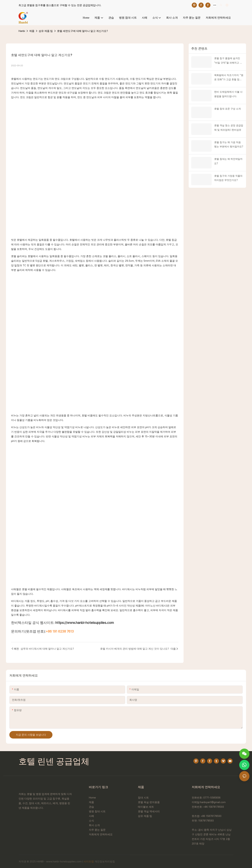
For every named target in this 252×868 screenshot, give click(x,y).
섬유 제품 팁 (46, 31)
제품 (32, 31)
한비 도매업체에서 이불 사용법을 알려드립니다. (228, 94)
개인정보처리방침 (105, 861)
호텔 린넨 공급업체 (54, 762)
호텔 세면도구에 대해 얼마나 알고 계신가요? (82, 31)
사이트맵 (89, 861)
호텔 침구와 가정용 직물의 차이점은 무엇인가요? (228, 178)
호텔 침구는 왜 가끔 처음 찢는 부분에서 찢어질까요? (229, 144)
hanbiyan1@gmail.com (213, 802)
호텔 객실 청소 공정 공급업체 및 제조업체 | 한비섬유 (229, 128)
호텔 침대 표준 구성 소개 (227, 109)
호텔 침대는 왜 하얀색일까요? (228, 161)
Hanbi (22, 31)
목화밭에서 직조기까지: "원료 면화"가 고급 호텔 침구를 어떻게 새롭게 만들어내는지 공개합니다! (229, 78)
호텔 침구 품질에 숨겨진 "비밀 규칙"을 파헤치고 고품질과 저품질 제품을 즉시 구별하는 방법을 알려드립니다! (228, 61)
